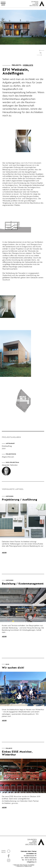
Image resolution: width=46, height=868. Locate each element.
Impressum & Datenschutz (24, 866)
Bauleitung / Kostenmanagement (23, 584)
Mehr (4, 553)
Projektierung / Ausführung (20, 500)
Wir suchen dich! (13, 668)
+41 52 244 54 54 (31, 860)
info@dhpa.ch (32, 862)
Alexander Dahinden (10, 465)
